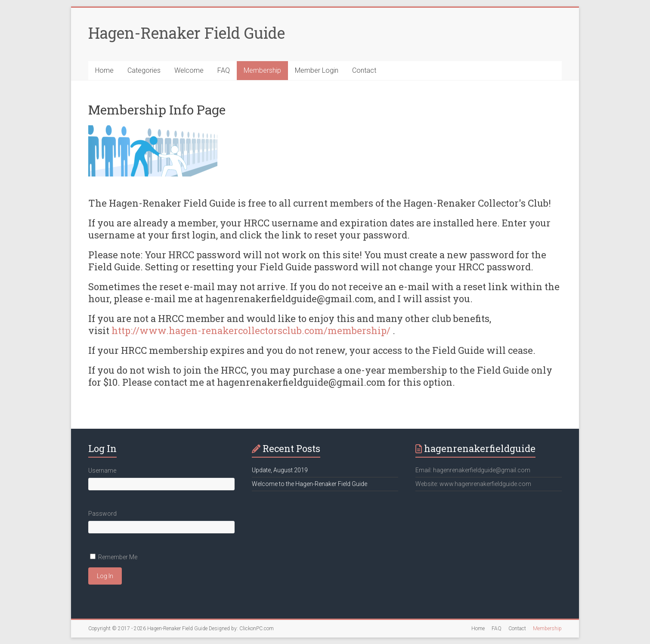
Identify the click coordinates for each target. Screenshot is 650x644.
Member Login (317, 70)
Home (104, 70)
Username (102, 471)
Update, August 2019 (280, 470)
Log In (105, 576)
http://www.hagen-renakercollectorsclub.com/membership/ (251, 330)
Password (102, 514)
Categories (144, 70)
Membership (262, 70)
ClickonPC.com (257, 629)
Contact (364, 70)
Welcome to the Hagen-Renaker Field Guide (310, 484)
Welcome (189, 70)
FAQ (224, 70)
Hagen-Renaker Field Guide (187, 33)
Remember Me (118, 557)
